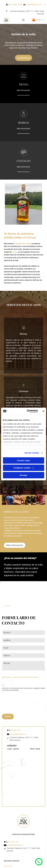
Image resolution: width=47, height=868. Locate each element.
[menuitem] (9, 846)
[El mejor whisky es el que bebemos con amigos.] (14, 595)
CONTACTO (23, 161)
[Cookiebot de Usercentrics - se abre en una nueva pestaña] (28, 401)
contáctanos (18, 531)
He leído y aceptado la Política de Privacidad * (22, 677)
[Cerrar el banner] (43, 401)
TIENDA (24, 84)
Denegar (23, 465)
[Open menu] (23, 20)
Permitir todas (23, 450)
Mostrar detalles (32, 443)
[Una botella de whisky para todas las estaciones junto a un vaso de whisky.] (33, 595)
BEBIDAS (23, 123)
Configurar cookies (24, 458)
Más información (23, 90)
